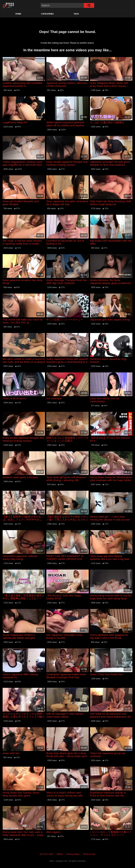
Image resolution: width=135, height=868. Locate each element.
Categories (47, 14)
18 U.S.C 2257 (46, 854)
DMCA (60, 854)
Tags (76, 14)
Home (18, 14)
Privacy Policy (73, 854)
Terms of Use (89, 854)
